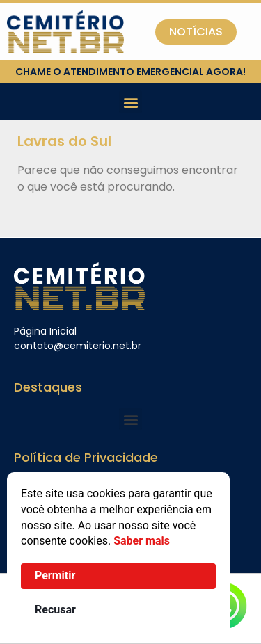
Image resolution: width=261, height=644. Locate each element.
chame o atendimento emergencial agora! (130, 72)
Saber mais (142, 541)
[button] (130, 102)
